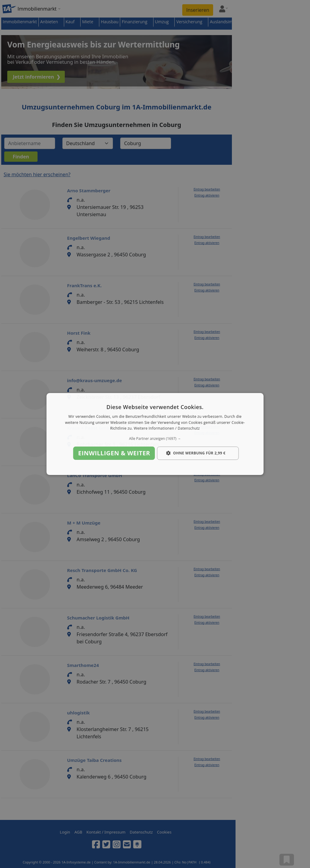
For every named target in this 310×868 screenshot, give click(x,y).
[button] (155, 439)
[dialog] (155, 434)
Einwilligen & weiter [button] (114, 453)
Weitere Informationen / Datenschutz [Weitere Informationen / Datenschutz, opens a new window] (167, 429)
